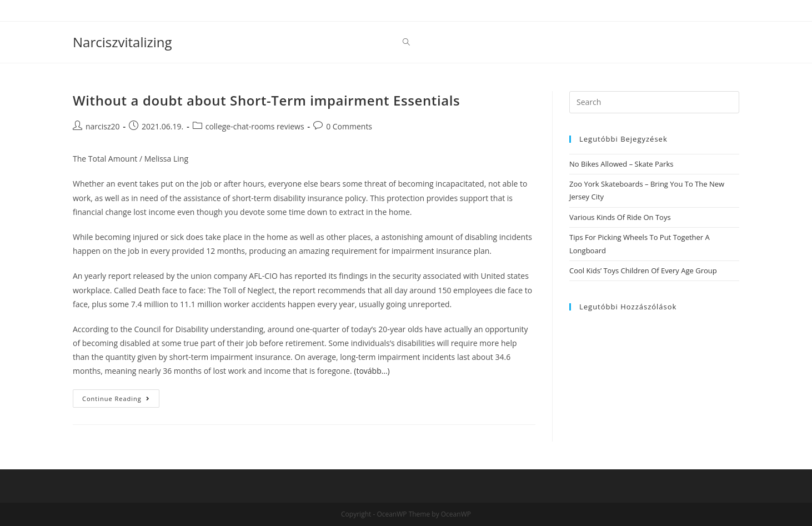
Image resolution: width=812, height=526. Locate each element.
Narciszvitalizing (122, 42)
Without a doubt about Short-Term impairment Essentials (266, 100)
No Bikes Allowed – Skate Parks (621, 164)
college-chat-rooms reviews (255, 126)
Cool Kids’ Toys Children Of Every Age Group (643, 270)
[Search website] (406, 42)
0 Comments (349, 126)
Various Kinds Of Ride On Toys (620, 217)
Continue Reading (121, 400)
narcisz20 (103, 126)
